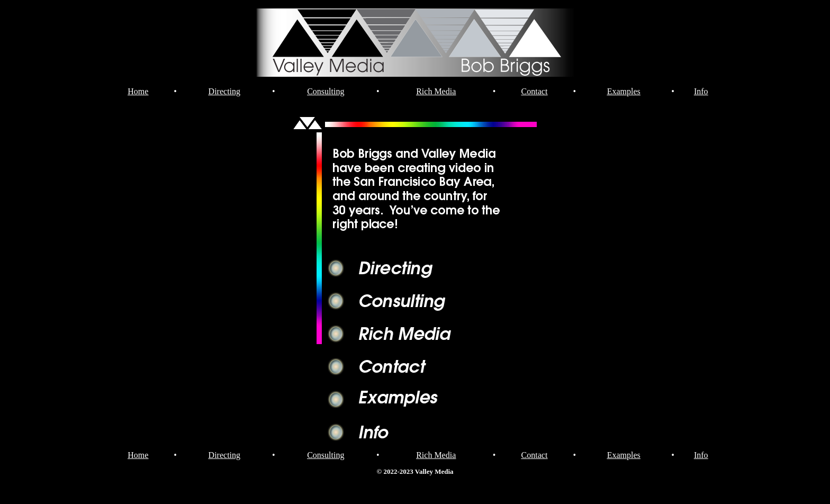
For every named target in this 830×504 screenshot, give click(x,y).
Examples (624, 91)
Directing (224, 91)
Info (701, 91)
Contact (535, 91)
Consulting (326, 91)
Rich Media (436, 91)
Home (138, 91)
